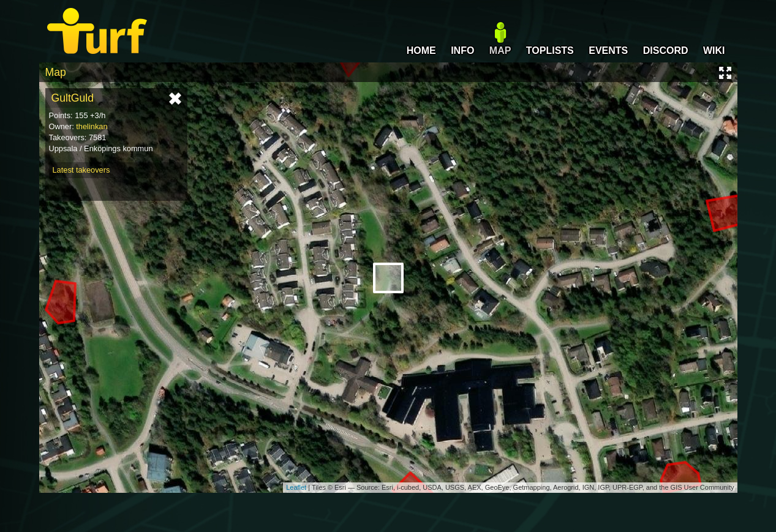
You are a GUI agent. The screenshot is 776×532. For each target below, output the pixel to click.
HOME (421, 51)
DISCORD (666, 51)
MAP (500, 51)
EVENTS (608, 51)
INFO (462, 51)
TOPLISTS (550, 51)
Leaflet (296, 487)
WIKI (714, 51)
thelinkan (92, 126)
